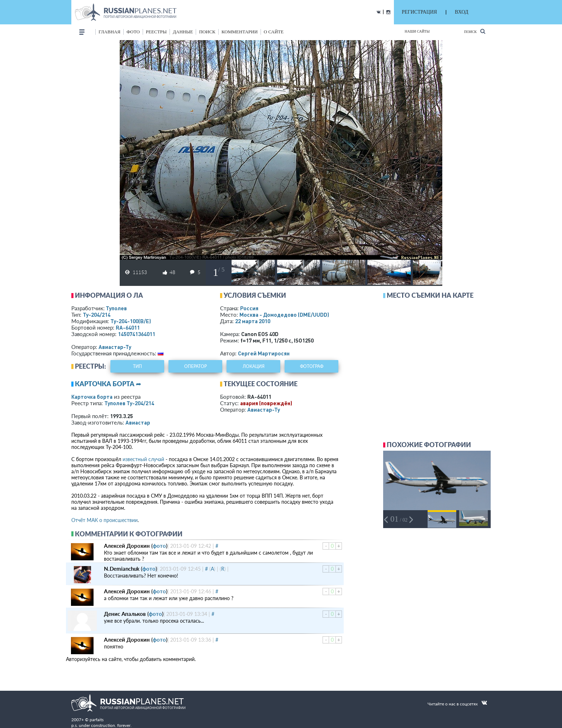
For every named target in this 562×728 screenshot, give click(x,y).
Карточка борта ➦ (108, 384)
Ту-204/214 (97, 315)
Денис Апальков (125, 614)
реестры (156, 32)
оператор (196, 366)
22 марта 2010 (253, 321)
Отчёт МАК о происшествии (104, 520)
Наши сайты (417, 31)
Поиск (475, 31)
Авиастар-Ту (115, 347)
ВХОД (461, 12)
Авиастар (138, 422)
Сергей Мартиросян (264, 353)
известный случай (143, 459)
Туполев (116, 308)
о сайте (274, 32)
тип (137, 366)
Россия (249, 308)
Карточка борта (92, 397)
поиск (207, 32)
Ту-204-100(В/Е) (131, 321)
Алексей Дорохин (127, 546)
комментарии (240, 32)
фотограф (312, 366)
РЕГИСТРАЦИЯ (419, 12)
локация (254, 366)
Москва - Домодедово (284, 315)
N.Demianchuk (122, 569)
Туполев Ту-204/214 (129, 403)
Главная (109, 32)
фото (133, 32)
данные (183, 32)
